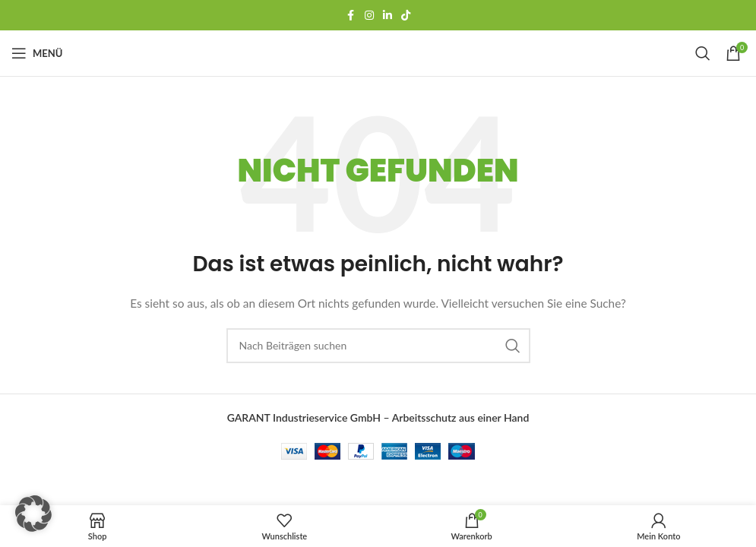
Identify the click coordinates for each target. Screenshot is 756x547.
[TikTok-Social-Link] (406, 16)
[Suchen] (703, 53)
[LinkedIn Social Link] (387, 16)
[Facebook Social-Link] (351, 16)
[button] (33, 514)
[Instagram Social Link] (369, 16)
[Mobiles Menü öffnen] (37, 53)
